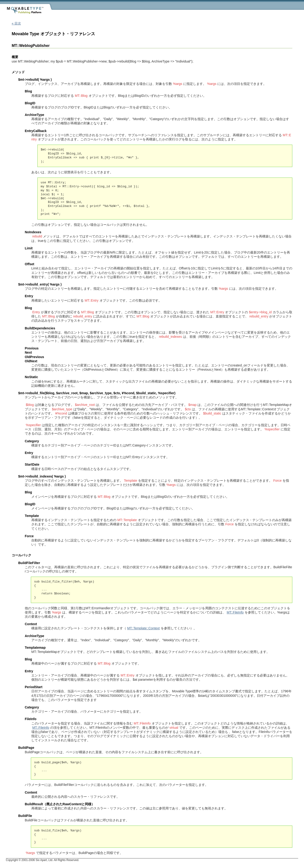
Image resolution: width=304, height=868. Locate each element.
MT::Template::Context (143, 628)
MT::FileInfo (235, 612)
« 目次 (16, 23)
